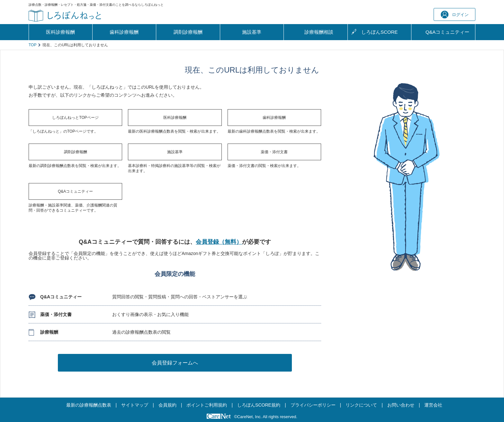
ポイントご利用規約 (207, 405)
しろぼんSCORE (379, 32)
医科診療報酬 (60, 32)
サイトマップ (135, 405)
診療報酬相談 (319, 32)
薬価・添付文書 (274, 152)
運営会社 (433, 405)
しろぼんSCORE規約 (259, 405)
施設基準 (252, 32)
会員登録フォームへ (175, 363)
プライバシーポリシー (313, 405)
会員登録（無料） (219, 242)
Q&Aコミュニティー (75, 191)
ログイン (455, 15)
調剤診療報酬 (188, 32)
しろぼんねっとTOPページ (75, 118)
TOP (32, 45)
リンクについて (361, 405)
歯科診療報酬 (124, 32)
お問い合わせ (401, 405)
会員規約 (167, 405)
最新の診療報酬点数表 (89, 405)
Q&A (448, 32)
